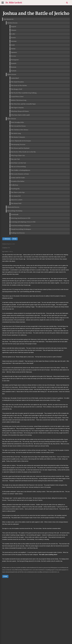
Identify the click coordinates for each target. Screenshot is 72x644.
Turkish (14, 71)
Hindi (13, 45)
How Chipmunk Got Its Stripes (21, 141)
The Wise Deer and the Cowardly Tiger (23, 104)
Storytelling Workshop (15, 211)
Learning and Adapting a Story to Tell (23, 222)
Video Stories (12, 119)
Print (15, 239)
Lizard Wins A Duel (17, 97)
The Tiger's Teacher (17, 108)
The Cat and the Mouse (18, 126)
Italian (13, 49)
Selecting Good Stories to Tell (21, 218)
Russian (14, 67)
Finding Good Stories (18, 233)
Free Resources (8, 19)
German (14, 41)
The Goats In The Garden (19, 86)
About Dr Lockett (17, 200)
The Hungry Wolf (17, 89)
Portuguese (15, 60)
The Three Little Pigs (18, 192)
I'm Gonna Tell (16, 196)
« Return (7, 239)
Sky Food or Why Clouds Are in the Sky (23, 152)
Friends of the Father (18, 181)
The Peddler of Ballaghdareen (21, 170)
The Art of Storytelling (18, 167)
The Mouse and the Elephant (20, 148)
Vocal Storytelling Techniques (21, 226)
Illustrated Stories (13, 207)
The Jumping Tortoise (18, 144)
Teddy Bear (15, 185)
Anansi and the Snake (18, 178)
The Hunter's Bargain (18, 137)
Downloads (15, 215)
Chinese (14, 30)
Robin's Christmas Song (19, 100)
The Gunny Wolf (16, 203)
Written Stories (12, 23)
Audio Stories (12, 74)
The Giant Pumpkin (17, 82)
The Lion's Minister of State (20, 174)
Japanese (14, 52)
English (14, 27)
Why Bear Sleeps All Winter (20, 111)
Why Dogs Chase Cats (18, 156)
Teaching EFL (15, 189)
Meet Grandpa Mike (17, 122)
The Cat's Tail (15, 159)
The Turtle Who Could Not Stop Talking (24, 93)
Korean (13, 56)
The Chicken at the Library (20, 130)
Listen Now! (15, 78)
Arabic (13, 34)
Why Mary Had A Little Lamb (20, 115)
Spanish (14, 63)
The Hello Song (16, 133)
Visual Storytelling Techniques (21, 229)
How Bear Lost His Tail (18, 163)
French (13, 38)
